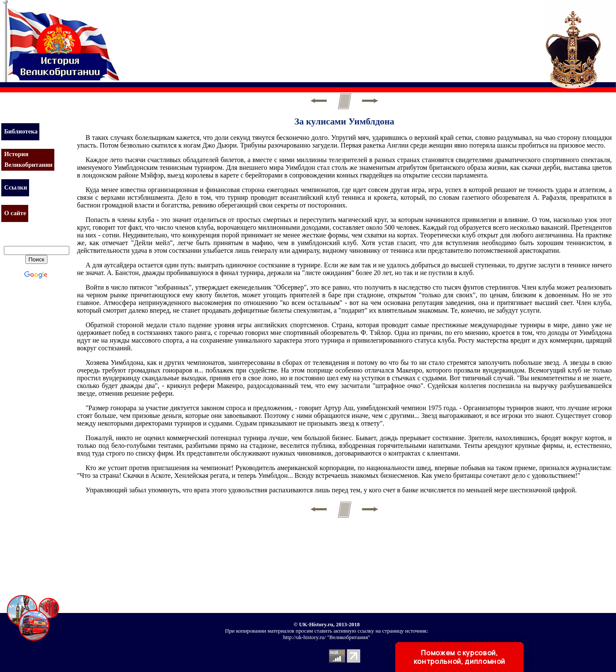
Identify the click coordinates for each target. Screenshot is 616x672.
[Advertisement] (280, 36)
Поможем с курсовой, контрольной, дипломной (459, 657)
